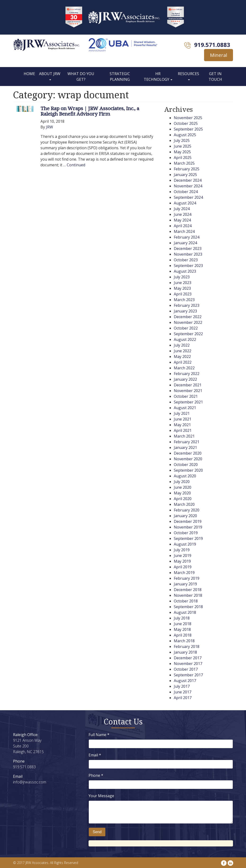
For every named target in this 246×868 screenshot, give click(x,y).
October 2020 (186, 465)
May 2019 (182, 561)
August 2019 (185, 544)
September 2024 (188, 197)
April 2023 (183, 294)
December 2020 (188, 453)
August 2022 (185, 339)
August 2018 (185, 612)
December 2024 (188, 180)
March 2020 (184, 504)
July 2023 (182, 277)
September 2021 (188, 402)
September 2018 (188, 607)
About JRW (50, 74)
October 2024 (186, 192)
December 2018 (188, 590)
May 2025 (182, 152)
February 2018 (187, 646)
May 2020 (182, 493)
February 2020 (187, 510)
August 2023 (185, 271)
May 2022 (182, 357)
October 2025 (186, 123)
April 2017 (183, 698)
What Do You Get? (81, 77)
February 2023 (187, 305)
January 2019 (185, 584)
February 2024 (187, 237)
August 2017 (185, 681)
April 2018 (183, 635)
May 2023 (182, 288)
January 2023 (185, 311)
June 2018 (183, 624)
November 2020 (188, 459)
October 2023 (186, 260)
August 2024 (185, 203)
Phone (96, 775)
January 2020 (185, 516)
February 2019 (187, 578)
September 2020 (188, 470)
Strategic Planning (120, 77)
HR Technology (157, 77)
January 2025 (185, 175)
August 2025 (185, 135)
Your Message (101, 796)
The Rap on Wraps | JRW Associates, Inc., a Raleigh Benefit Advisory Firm (90, 111)
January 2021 (185, 448)
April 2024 (183, 226)
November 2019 (188, 527)
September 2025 (188, 129)
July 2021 (182, 413)
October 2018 (186, 601)
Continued (76, 165)
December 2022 (188, 317)
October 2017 (186, 669)
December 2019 (188, 521)
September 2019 (188, 538)
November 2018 (188, 595)
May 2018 (182, 629)
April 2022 (183, 362)
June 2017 (183, 692)
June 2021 (183, 419)
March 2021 (184, 436)
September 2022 (188, 334)
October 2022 (186, 328)
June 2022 (183, 351)
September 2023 (188, 266)
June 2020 (183, 487)
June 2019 (183, 556)
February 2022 (187, 374)
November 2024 (188, 186)
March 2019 (184, 573)
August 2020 (185, 476)
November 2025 (188, 118)
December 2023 (188, 249)
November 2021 (188, 391)
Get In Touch (215, 77)
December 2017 (188, 658)
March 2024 (184, 231)
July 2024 (182, 209)
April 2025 (183, 158)
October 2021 (186, 396)
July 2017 (182, 686)
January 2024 (185, 243)
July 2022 (182, 345)
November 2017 (188, 664)
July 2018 (182, 618)
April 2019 (183, 567)
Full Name (99, 735)
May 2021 (182, 425)
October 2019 (186, 533)
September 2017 (188, 675)
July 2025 (182, 140)
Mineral (219, 55)
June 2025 (183, 146)
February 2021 (187, 442)
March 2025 (184, 163)
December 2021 (188, 385)
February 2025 (187, 169)
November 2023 (188, 254)
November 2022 (188, 322)
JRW (49, 127)
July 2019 (182, 550)
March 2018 (184, 641)
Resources (188, 74)
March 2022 (184, 368)
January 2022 (185, 379)
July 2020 (182, 482)
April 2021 (183, 430)
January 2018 (185, 652)
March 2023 (184, 300)
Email (95, 755)
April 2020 (183, 499)
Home (29, 74)
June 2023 (183, 283)
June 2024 (183, 214)
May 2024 (182, 220)
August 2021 (185, 408)
